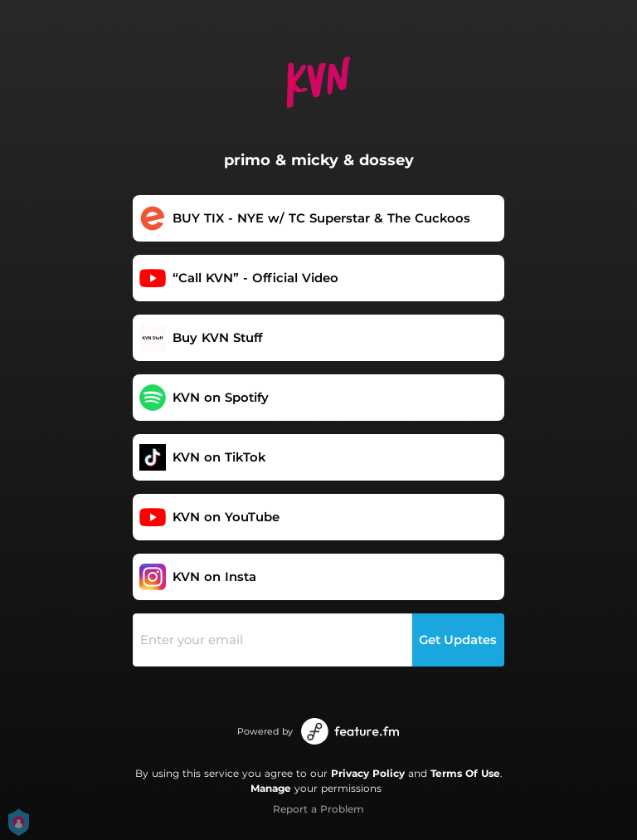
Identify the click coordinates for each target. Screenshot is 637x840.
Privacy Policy (368, 773)
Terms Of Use (465, 773)
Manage (271, 788)
